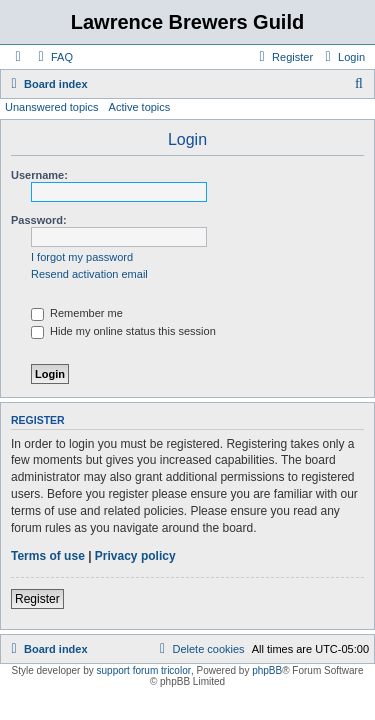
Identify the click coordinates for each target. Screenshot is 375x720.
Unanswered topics (52, 107)
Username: (39, 175)
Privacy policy (135, 556)
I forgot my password (82, 257)
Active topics (140, 107)
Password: (39, 220)
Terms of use (48, 556)
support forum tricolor (144, 670)
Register (37, 599)
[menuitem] (53, 57)
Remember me (77, 313)
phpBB (267, 670)
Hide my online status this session (123, 331)
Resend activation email (89, 274)
